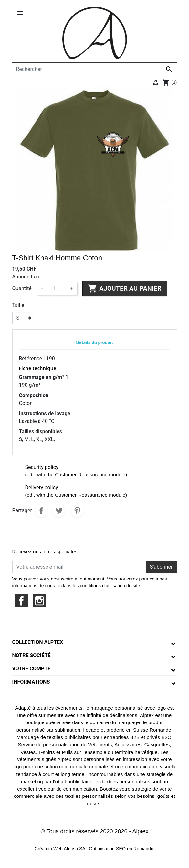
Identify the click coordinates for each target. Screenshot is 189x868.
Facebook (21, 601)
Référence (31, 358)
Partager (41, 511)
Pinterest (77, 511)
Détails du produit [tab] (94, 343)
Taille (18, 305)
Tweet (59, 511)
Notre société (31, 655)
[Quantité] (56, 288)
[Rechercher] (95, 69)
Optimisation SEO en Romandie (122, 849)
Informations (31, 682)
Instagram (39, 601)
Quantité (22, 288)
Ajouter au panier (125, 288)
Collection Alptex (38, 642)
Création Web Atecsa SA (60, 849)
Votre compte (31, 669)
